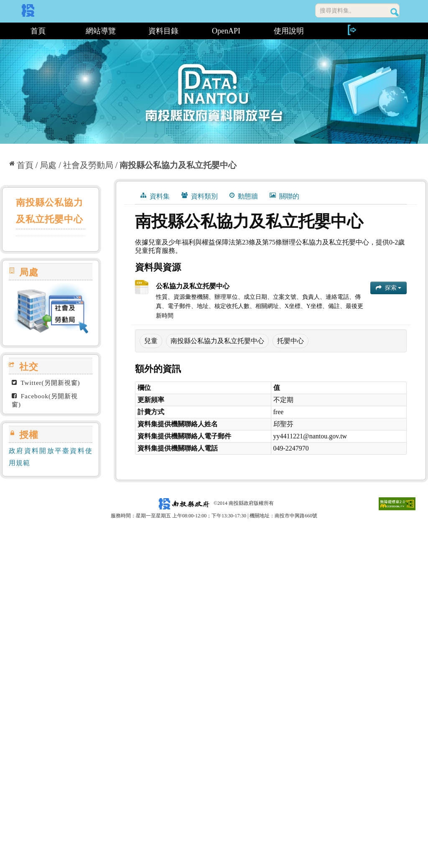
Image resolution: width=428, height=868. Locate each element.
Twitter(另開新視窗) (46, 383)
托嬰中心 (290, 341)
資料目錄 (163, 31)
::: (3, 31)
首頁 (38, 31)
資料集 (155, 196)
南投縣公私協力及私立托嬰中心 (178, 165)
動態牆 (244, 196)
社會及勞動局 (88, 165)
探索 (389, 288)
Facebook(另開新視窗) (45, 400)
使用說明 (289, 31)
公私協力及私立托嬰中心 (193, 286)
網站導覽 (101, 31)
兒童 (151, 341)
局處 (48, 165)
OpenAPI (226, 31)
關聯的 (284, 196)
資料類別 (200, 196)
